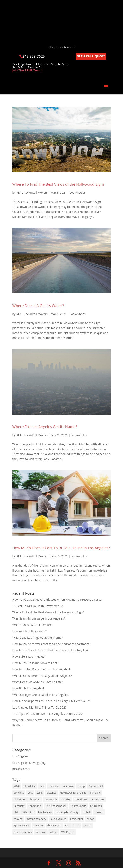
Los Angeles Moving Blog (29, 763)
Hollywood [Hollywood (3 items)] (20, 799)
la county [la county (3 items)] (19, 806)
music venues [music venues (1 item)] (58, 819)
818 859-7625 (34, 56)
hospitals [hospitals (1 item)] (35, 799)
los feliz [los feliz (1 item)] (87, 812)
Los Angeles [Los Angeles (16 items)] (45, 812)
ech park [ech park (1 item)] (95, 793)
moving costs (21, 769)
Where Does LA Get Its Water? (38, 306)
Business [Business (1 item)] (54, 786)
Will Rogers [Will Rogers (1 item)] (68, 832)
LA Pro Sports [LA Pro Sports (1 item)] (78, 806)
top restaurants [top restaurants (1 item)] (23, 832)
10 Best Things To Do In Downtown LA (38, 606)
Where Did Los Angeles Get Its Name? (45, 427)
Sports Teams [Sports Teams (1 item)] (22, 825)
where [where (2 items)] (54, 832)
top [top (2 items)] (67, 825)
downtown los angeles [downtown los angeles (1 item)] (73, 793)
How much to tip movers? (30, 631)
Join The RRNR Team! (27, 70)
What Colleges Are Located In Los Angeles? (41, 695)
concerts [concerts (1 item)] (19, 793)
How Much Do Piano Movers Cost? (35, 663)
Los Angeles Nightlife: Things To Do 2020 (40, 707)
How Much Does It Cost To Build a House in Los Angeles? (61, 548)
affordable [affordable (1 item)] (30, 786)
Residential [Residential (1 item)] (76, 819)
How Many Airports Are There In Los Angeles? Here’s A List (51, 701)
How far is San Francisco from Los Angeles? (41, 669)
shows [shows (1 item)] (90, 819)
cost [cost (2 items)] (30, 793)
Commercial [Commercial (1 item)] (96, 786)
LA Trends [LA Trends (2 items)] (96, 806)
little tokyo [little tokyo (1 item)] (28, 812)
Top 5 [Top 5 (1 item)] (76, 825)
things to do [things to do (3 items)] (54, 825)
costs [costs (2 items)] (40, 793)
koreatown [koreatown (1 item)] (81, 799)
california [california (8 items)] (69, 786)
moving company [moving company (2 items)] (36, 819)
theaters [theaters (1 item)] (38, 825)
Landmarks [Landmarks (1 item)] (35, 806)
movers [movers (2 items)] (99, 812)
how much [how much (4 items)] (51, 799)
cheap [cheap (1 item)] (81, 786)
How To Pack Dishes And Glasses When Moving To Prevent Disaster (57, 599)
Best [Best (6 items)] (42, 786)
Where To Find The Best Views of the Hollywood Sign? (58, 184)
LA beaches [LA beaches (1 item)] (97, 799)
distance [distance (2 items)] (51, 793)
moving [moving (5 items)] (18, 819)
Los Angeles (78, 193)
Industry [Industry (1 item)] (66, 799)
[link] (49, 863)
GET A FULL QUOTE (91, 56)
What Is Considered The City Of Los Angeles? (42, 676)
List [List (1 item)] (16, 812)
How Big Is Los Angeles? (28, 688)
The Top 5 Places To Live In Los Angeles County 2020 (47, 714)
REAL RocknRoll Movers (32, 193)
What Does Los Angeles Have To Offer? (38, 682)
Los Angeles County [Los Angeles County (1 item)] (67, 812)
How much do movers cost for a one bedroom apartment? (51, 644)
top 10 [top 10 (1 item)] (87, 825)
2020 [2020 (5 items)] (17, 786)
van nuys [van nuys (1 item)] (41, 832)
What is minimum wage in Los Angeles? (39, 618)
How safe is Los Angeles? (29, 657)
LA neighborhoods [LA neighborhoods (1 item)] (56, 806)
